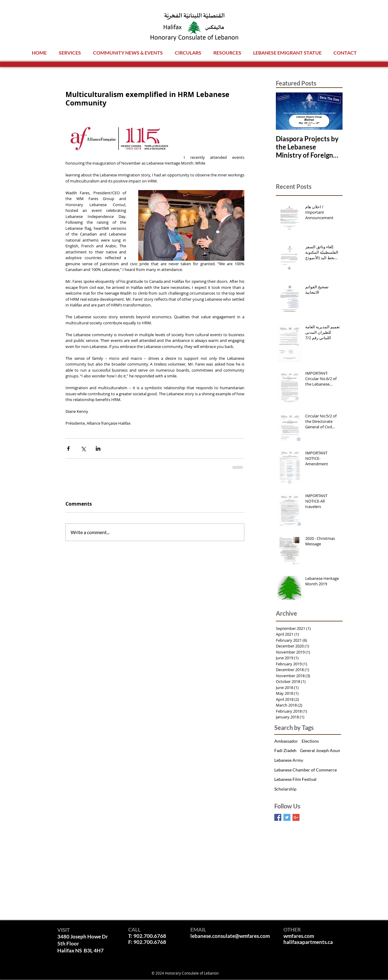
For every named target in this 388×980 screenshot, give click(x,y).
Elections (310, 741)
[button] (70, 53)
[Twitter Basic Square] (287, 817)
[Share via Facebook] (68, 448)
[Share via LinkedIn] (98, 448)
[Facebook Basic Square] (278, 817)
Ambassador (286, 741)
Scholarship (285, 789)
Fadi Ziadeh (285, 750)
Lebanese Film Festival (295, 779)
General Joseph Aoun (320, 750)
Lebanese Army (289, 760)
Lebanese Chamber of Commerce (306, 770)
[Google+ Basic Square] (296, 817)
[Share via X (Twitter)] (83, 448)
